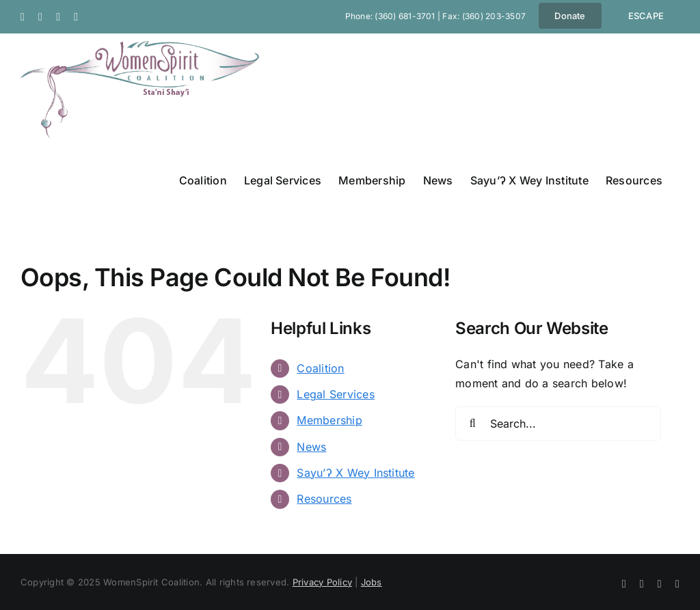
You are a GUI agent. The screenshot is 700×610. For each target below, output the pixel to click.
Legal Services (335, 394)
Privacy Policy (322, 582)
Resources (324, 499)
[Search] (472, 424)
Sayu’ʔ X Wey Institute (355, 473)
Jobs (372, 582)
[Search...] (558, 424)
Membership (329, 420)
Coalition (320, 368)
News (311, 447)
